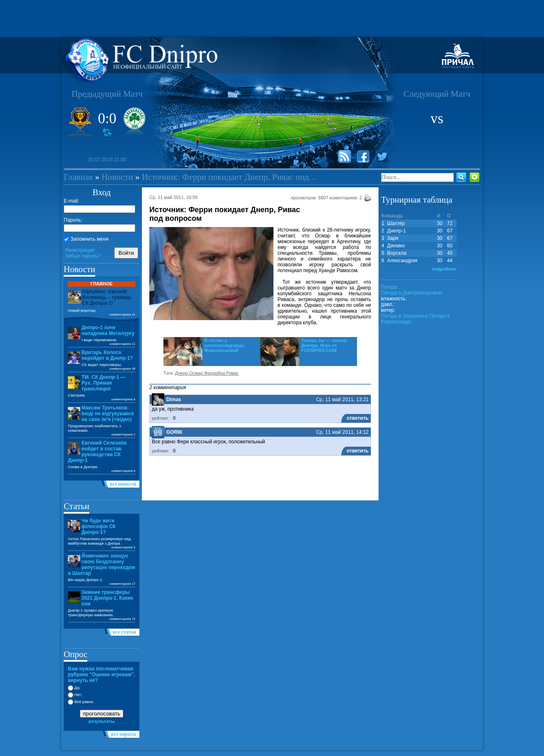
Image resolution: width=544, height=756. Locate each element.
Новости (117, 177)
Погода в (412, 293)
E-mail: (71, 201)
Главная (78, 177)
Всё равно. (81, 702)
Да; (74, 688)
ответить (358, 418)
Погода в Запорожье (405, 316)
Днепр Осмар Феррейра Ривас (207, 373)
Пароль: (73, 220)
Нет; (75, 695)
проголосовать (101, 714)
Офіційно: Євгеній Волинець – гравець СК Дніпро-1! (107, 297)
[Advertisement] (272, 19)
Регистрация (79, 250)
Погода (389, 287)
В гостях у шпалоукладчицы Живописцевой (224, 345)
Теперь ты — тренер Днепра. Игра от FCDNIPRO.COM (324, 345)
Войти (126, 253)
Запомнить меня (86, 239)
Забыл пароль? (83, 256)
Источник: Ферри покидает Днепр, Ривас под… (230, 177)
